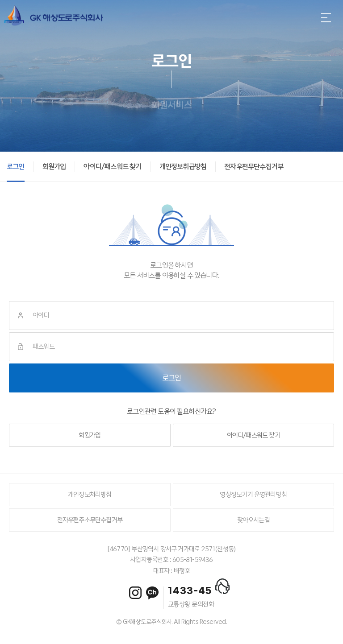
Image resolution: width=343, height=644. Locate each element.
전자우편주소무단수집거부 (90, 520)
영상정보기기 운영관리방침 (253, 495)
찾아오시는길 (253, 520)
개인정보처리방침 (90, 495)
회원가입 (90, 435)
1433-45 (190, 591)
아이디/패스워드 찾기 (253, 435)
